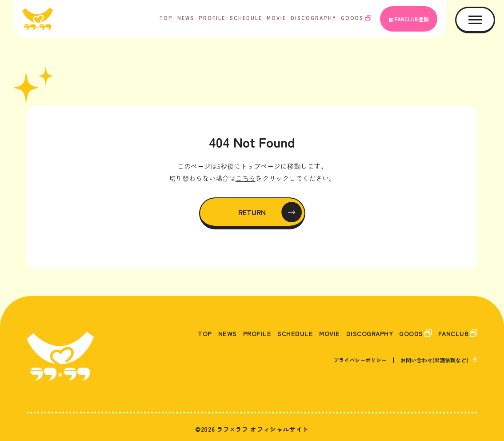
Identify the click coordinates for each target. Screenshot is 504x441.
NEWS (186, 18)
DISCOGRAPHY (314, 18)
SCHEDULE (246, 18)
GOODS (352, 18)
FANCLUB (452, 333)
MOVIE (276, 18)
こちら (246, 178)
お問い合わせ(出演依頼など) (434, 360)
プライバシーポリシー (360, 360)
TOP (166, 18)
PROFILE (212, 18)
